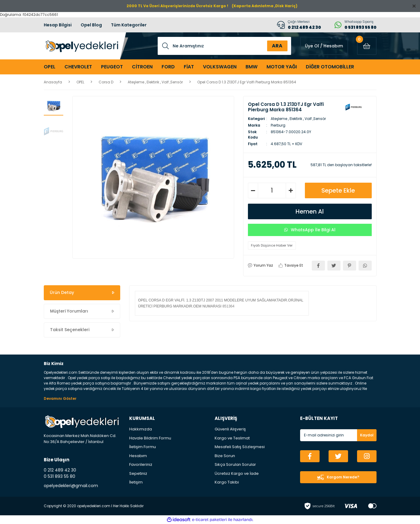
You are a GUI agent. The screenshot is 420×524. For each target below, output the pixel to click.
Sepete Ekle (338, 190)
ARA (277, 46)
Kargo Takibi (227, 482)
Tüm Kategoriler (129, 25)
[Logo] (81, 46)
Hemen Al (310, 211)
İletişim (136, 482)
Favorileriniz (141, 464)
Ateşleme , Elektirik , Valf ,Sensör (298, 119)
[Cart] (367, 46)
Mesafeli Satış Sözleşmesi (240, 447)
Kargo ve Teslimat (232, 438)
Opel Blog (91, 25)
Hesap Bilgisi (58, 25)
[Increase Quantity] (291, 190)
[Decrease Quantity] (253, 190)
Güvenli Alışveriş (230, 429)
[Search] (224, 46)
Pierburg (278, 125)
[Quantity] (272, 190)
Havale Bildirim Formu (150, 438)
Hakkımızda (141, 429)
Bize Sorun (225, 456)
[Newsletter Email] (338, 435)
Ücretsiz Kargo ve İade (237, 473)
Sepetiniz (138, 473)
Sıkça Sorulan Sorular (235, 464)
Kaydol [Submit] (367, 435)
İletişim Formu (143, 447)
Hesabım (138, 456)
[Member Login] (324, 46)
